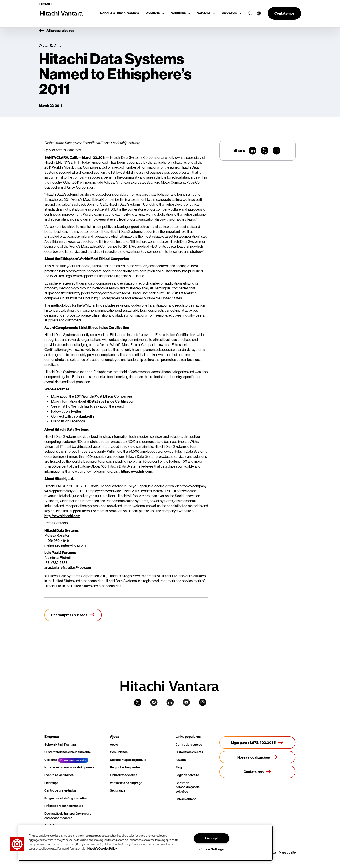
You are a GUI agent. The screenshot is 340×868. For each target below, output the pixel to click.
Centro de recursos (189, 745)
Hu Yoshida (75, 406)
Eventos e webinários (59, 775)
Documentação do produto (128, 760)
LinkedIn (87, 416)
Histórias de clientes (189, 752)
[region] (145, 843)
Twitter (76, 411)
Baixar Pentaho (186, 799)
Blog (179, 767)
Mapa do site (287, 852)
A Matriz (181, 760)
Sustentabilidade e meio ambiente (68, 752)
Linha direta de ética (124, 775)
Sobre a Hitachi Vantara (60, 745)
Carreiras (51, 760)
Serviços (204, 13)
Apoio (114, 745)
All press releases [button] (57, 31)
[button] (257, 13)
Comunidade (119, 752)
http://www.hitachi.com (62, 516)
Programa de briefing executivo (66, 798)
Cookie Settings (212, 849)
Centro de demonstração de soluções (188, 787)
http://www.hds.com (136, 471)
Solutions (178, 13)
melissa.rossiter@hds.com (65, 545)
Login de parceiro (187, 775)
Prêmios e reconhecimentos (64, 806)
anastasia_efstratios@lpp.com (68, 568)
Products (153, 13)
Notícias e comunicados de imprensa (69, 767)
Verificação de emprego (126, 783)
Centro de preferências (60, 791)
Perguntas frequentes (125, 767)
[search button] (249, 13)
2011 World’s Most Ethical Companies (103, 396)
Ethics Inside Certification (175, 335)
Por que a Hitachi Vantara (120, 13)
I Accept (212, 838)
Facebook (78, 421)
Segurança (117, 791)
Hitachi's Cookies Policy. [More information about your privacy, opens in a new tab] (102, 848)
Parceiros (229, 13)
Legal (273, 852)
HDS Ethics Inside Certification (111, 401)
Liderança (51, 783)
